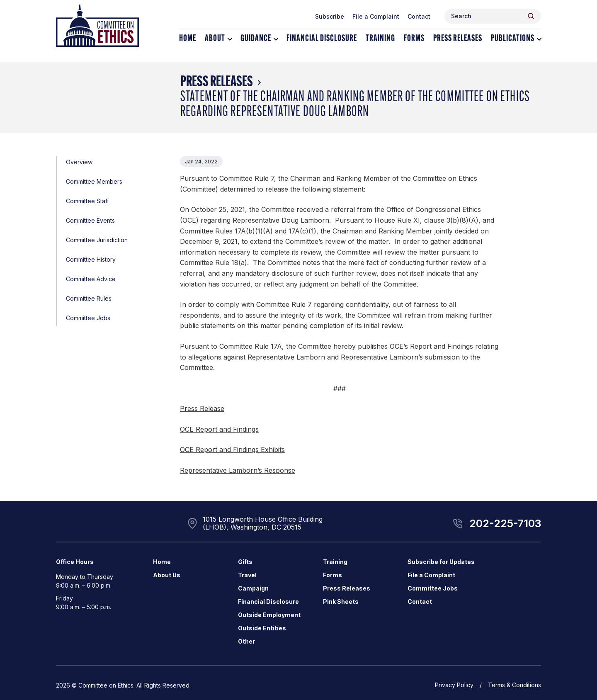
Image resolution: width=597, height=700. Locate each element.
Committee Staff (87, 201)
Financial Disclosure (322, 39)
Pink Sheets (341, 602)
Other (246, 641)
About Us (167, 575)
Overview (79, 162)
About (215, 39)
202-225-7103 (505, 523)
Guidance (256, 39)
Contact (419, 16)
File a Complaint (376, 16)
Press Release (202, 408)
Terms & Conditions (514, 685)
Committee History (91, 259)
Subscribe (330, 16)
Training (380, 39)
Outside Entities (262, 628)
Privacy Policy (454, 685)
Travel (247, 575)
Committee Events (90, 220)
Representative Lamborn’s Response (238, 470)
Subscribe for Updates (441, 562)
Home (188, 39)
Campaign (253, 588)
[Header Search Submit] (531, 16)
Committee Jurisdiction (97, 240)
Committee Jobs (88, 318)
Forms (414, 39)
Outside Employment (269, 615)
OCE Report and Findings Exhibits (232, 450)
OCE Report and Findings (219, 429)
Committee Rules (89, 298)
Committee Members (94, 181)
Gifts (245, 562)
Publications (513, 39)
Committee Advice (91, 279)
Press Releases (458, 39)
